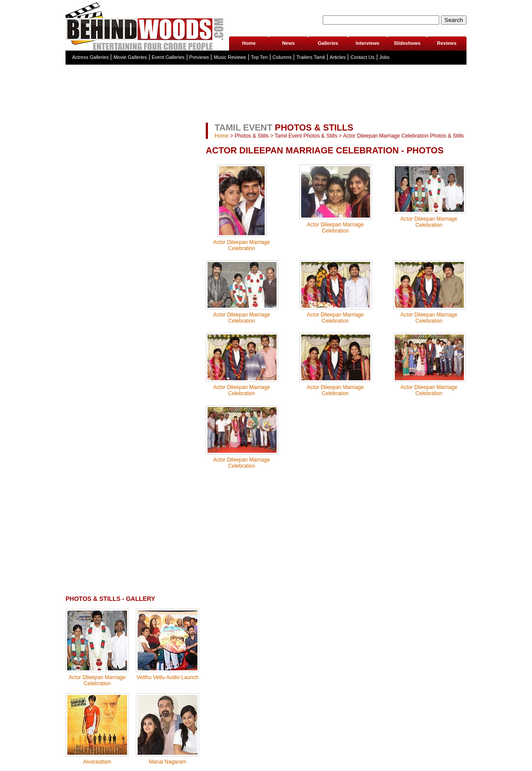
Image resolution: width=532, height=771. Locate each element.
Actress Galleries (90, 57)
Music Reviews (230, 57)
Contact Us (362, 57)
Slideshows (407, 43)
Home (249, 43)
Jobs (384, 57)
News (289, 43)
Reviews (447, 43)
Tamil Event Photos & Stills (306, 136)
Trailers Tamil (311, 57)
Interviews (368, 43)
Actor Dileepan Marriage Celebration (97, 680)
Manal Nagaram (167, 762)
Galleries (328, 43)
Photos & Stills (252, 136)
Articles (338, 57)
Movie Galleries (130, 57)
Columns (282, 57)
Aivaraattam (97, 762)
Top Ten (259, 57)
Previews (199, 57)
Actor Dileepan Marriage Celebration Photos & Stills (403, 136)
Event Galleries (168, 57)
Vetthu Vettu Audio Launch (168, 677)
